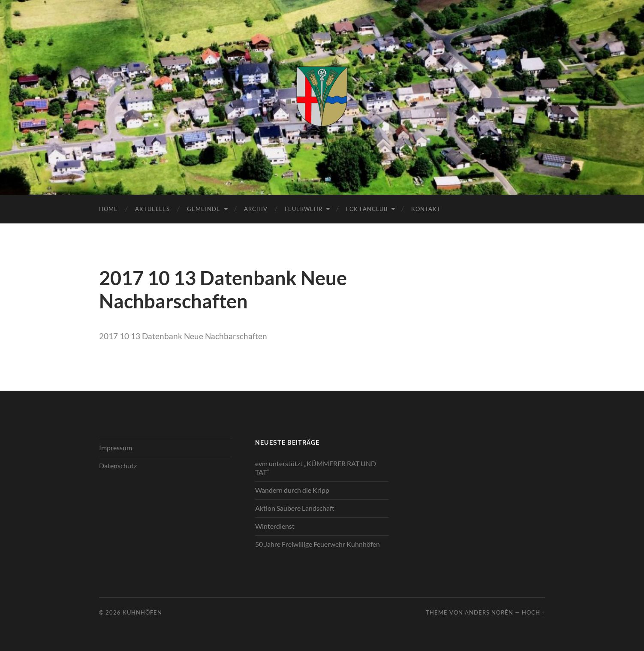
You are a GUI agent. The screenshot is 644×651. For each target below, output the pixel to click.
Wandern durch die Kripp (292, 490)
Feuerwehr (304, 209)
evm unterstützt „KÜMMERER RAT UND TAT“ (316, 468)
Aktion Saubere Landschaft (295, 508)
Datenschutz (118, 466)
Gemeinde (204, 209)
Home (108, 209)
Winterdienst (275, 526)
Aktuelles (152, 209)
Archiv (256, 209)
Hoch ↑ (533, 612)
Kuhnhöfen (142, 612)
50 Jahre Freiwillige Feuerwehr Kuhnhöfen (317, 544)
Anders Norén (489, 612)
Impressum (116, 448)
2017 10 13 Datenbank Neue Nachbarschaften (183, 336)
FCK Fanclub (367, 209)
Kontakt (426, 209)
